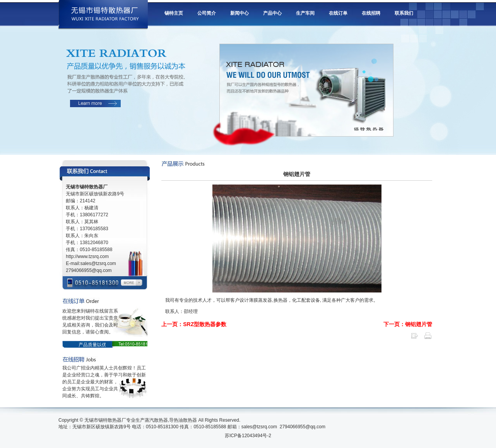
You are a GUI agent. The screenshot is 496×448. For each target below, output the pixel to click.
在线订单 (338, 13)
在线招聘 (371, 13)
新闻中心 (239, 13)
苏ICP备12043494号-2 (248, 436)
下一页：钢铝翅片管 (408, 324)
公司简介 (207, 13)
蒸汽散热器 (156, 420)
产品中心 (272, 13)
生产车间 (305, 13)
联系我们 (404, 13)
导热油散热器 (183, 420)
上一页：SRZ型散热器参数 (194, 324)
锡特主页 (174, 13)
